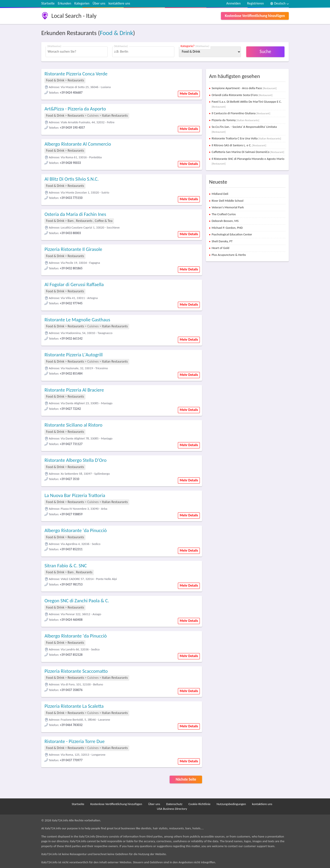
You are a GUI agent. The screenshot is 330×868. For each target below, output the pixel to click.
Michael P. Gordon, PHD (227, 228)
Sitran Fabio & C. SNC (66, 566)
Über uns (99, 3)
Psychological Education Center (232, 234)
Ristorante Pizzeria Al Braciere (74, 390)
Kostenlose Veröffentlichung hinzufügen (255, 16)
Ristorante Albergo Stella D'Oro (75, 460)
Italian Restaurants (115, 115)
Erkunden (64, 3)
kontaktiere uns (119, 3)
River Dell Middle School (228, 201)
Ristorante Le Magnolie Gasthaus (77, 320)
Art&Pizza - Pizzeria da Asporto (75, 109)
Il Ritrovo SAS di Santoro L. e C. (239, 145)
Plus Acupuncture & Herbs (229, 255)
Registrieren (255, 3)
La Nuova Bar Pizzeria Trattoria (75, 495)
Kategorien (82, 3)
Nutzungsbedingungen (231, 804)
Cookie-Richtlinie (200, 804)
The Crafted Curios (224, 214)
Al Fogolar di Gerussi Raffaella (74, 284)
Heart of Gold (221, 248)
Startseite (48, 3)
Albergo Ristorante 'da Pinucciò (76, 530)
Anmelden (233, 3)
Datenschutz (174, 804)
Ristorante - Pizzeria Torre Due (75, 741)
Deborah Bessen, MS (225, 221)
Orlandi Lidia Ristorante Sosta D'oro (242, 95)
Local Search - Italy (74, 16)
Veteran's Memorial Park (228, 207)
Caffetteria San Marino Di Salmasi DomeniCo (248, 152)
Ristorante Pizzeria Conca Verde (76, 74)
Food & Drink (116, 33)
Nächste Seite (186, 779)
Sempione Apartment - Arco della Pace (244, 88)
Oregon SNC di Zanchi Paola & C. (77, 601)
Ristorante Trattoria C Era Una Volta (246, 138)
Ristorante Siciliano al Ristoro (73, 425)
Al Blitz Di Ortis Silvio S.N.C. (72, 179)
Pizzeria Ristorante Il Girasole (73, 249)
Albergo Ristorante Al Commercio (78, 144)
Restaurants (76, 80)
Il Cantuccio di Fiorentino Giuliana (241, 113)
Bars (71, 221)
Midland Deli (220, 194)
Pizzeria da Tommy (235, 120)
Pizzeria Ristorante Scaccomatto (76, 671)
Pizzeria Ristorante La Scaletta (74, 706)
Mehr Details (189, 94)
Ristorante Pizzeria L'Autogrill (74, 355)
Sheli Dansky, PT (222, 241)
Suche (265, 51)
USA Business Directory (172, 809)
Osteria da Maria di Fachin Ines (75, 214)
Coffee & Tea (104, 221)
